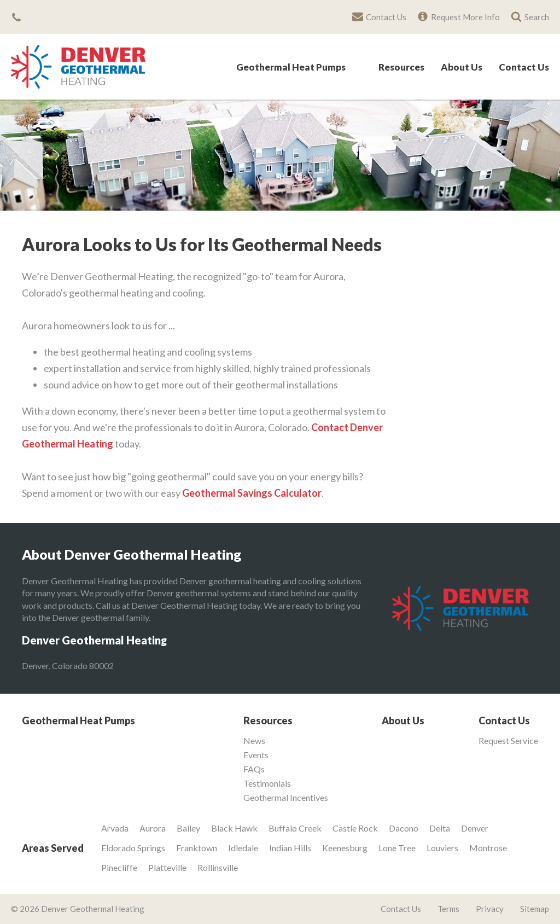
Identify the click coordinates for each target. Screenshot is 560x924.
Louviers (442, 848)
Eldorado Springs (133, 848)
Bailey (188, 828)
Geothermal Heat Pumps (291, 68)
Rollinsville (218, 867)
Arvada (115, 828)
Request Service (508, 741)
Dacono (404, 828)
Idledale (243, 848)
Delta (440, 828)
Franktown (197, 848)
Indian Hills (290, 848)
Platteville (167, 867)
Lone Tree (397, 848)
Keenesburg (345, 848)
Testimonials (267, 783)
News (254, 741)
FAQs (254, 769)
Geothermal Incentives (286, 798)
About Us (462, 68)
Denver (475, 828)
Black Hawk (234, 828)
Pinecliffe (119, 867)
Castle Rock (355, 828)
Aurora (153, 828)
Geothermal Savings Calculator (252, 493)
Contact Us (524, 68)
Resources (401, 68)
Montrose (488, 848)
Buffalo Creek (295, 828)
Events (256, 755)
